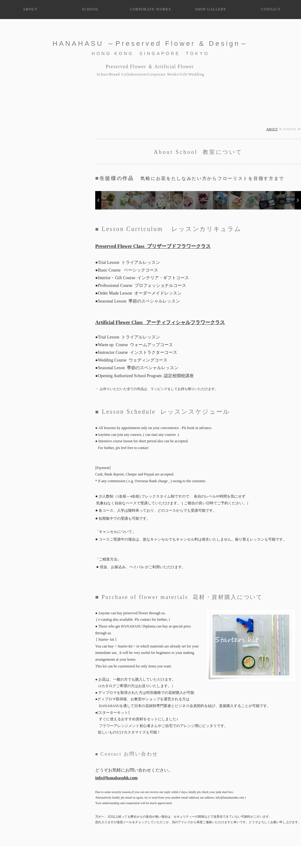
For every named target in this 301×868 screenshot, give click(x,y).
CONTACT (271, 9)
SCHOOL (90, 9)
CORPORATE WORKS (150, 9)
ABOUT (30, 9)
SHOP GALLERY (211, 9)
